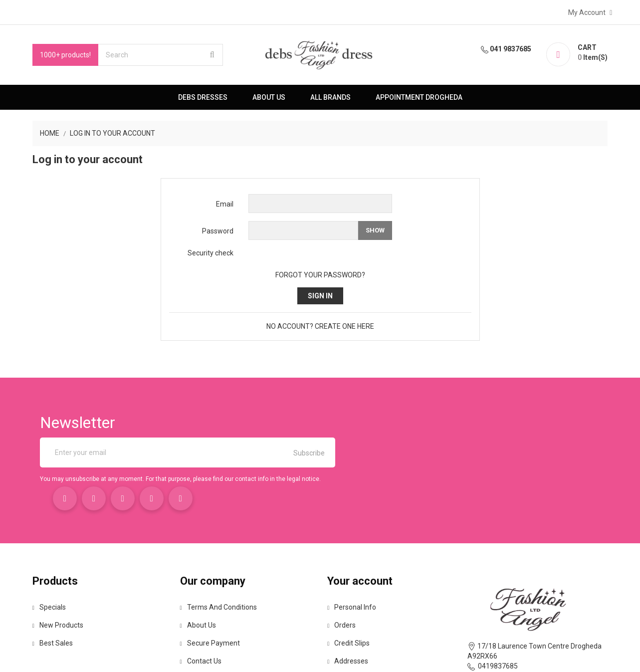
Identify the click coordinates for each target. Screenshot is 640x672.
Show (375, 230)
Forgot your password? (320, 275)
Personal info (352, 548)
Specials (45, 548)
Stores (192, 638)
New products (54, 566)
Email (225, 204)
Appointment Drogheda (419, 97)
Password (218, 231)
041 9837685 (511, 49)
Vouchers (346, 620)
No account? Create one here (320, 326)
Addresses (348, 602)
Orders (342, 566)
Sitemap (195, 620)
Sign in (320, 296)
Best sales (49, 584)
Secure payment (208, 584)
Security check (211, 253)
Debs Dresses (203, 97)
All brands (330, 97)
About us (269, 97)
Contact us (199, 602)
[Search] (157, 55)
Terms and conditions (216, 548)
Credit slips (349, 584)
